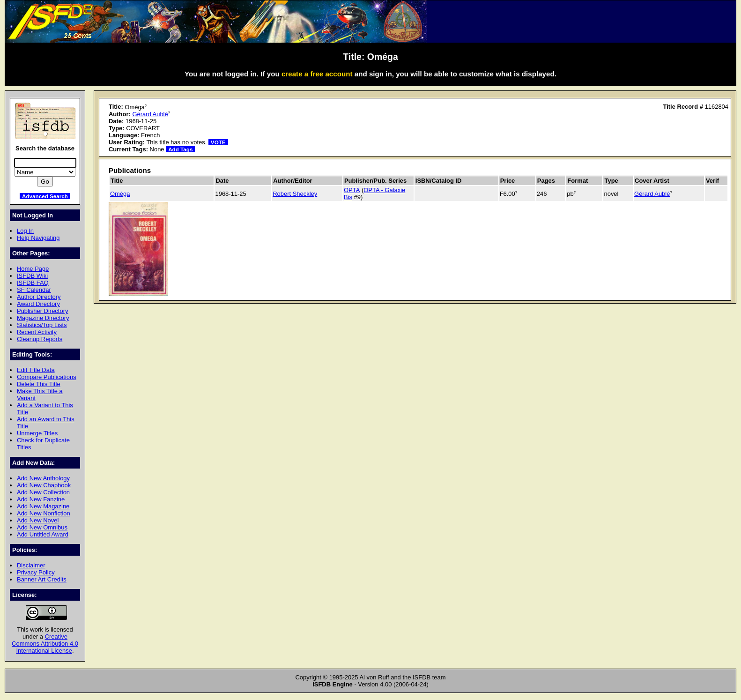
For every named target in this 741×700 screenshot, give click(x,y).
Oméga (120, 194)
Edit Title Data (36, 370)
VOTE (218, 142)
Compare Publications (47, 377)
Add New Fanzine (41, 499)
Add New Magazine (43, 506)
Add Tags (180, 149)
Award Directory (38, 304)
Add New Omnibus (42, 527)
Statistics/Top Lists (42, 325)
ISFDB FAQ (33, 283)
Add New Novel (38, 520)
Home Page (33, 269)
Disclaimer (31, 565)
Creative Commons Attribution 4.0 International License (45, 644)
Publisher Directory (42, 311)
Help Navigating (38, 238)
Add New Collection (43, 492)
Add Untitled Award (43, 534)
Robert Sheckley (295, 194)
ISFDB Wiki (32, 276)
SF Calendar (34, 290)
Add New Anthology (43, 478)
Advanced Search (45, 196)
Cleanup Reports (40, 339)
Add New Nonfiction (44, 513)
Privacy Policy (36, 572)
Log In (25, 231)
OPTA (352, 190)
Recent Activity (37, 332)
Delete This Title (39, 384)
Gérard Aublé (150, 114)
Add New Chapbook (44, 485)
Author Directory (39, 297)
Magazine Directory (43, 318)
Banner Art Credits (42, 579)
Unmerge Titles (37, 433)
